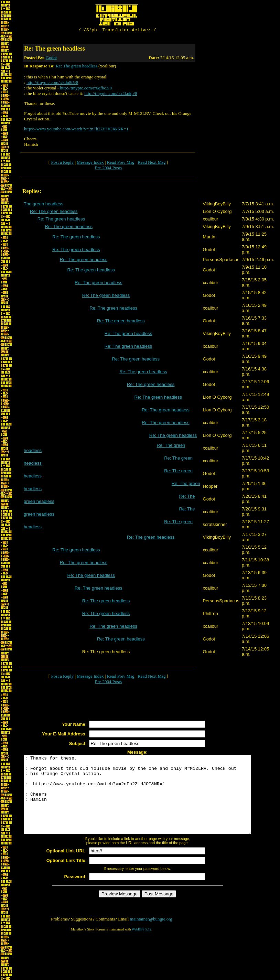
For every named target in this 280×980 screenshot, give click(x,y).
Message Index (90, 163)
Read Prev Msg (121, 163)
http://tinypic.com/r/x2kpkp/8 (111, 94)
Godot (51, 59)
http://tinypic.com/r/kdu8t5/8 (52, 83)
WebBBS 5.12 (142, 946)
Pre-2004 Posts (108, 169)
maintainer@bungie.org (151, 935)
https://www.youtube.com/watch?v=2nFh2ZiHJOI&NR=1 (76, 130)
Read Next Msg (152, 163)
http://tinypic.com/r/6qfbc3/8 (86, 89)
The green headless (44, 205)
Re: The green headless (77, 67)
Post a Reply (62, 163)
